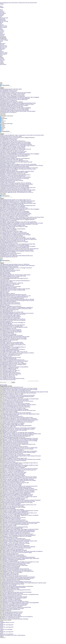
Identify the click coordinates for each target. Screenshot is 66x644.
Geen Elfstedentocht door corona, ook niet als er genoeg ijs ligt (16, 546)
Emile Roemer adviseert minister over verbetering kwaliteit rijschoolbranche (19, 557)
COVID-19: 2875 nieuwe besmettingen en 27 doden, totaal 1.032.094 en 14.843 (20, 478)
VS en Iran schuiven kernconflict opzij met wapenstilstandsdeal (15, 98)
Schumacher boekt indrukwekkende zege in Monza (13, 584)
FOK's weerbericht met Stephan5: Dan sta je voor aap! (13, 174)
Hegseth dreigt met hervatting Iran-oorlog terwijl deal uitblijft (14, 167)
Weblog (5, 3)
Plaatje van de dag (6, 356)
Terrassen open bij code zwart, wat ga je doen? (14, 454)
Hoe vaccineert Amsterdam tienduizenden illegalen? (14, 499)
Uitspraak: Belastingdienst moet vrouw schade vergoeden (15, 597)
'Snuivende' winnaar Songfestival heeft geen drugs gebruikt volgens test (19, 435)
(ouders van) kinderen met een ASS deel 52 (11, 306)
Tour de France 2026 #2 (6, 282)
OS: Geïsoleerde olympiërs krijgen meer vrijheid (13, 424)
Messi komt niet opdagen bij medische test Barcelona (14, 587)
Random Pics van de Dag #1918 (8, 101)
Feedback (2, 63)
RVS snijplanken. (5, 305)
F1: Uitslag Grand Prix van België (10, 412)
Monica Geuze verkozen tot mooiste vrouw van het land (15, 430)
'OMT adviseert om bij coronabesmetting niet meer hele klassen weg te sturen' (19, 410)
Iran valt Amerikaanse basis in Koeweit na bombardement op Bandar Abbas (18, 244)
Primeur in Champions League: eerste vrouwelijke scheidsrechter (17, 540)
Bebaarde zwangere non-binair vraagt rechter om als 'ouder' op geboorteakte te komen (22, 414)
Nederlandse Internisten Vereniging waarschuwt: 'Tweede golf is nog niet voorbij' (20, 541)
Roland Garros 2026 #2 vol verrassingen (10, 286)
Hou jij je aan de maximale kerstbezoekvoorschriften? (15, 520)
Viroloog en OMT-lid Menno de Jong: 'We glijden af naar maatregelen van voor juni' (21, 562)
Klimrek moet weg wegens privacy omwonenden (13, 506)
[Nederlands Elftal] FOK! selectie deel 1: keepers (12, 362)
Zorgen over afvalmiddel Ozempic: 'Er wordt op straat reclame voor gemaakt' (18, 246)
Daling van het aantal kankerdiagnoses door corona (14, 481)
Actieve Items (12, 3)
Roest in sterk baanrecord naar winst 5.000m (12, 485)
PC (1, 42)
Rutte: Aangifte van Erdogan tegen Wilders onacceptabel (15, 550)
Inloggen (2, 4)
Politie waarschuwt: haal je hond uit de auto (12, 596)
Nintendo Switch (3, 46)
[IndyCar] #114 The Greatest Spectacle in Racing (12, 378)
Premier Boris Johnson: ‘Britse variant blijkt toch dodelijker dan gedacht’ (19, 488)
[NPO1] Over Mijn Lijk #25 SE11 (9, 340)
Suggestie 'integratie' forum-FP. (8, 366)
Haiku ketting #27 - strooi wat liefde (9, 348)
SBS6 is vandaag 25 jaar (8, 591)
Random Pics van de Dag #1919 (8, 91)
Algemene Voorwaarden (5, 635)
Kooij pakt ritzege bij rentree (7, 182)
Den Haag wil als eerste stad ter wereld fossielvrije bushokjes (16, 400)
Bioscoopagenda (3, 27)
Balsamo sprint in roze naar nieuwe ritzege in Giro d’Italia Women (15, 142)
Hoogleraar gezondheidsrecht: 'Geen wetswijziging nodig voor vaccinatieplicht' (20, 419)
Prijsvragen (2, 60)
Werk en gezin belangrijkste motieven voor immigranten (15, 605)
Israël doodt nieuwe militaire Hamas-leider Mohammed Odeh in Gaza (16, 256)
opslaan (2, 88)
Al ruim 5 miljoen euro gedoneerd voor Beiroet (13, 593)
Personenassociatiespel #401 (8, 380)
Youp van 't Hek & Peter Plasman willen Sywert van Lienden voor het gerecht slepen (21, 399)
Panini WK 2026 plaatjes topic (8, 359)
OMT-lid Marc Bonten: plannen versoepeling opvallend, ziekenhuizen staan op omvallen (22, 459)
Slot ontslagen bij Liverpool (7, 163)
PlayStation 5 (3, 48)
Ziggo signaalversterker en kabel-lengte (10, 351)
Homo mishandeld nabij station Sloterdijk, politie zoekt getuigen (17, 579)
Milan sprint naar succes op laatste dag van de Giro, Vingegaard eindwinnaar (17, 137)
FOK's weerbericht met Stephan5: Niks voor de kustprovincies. (15, 189)
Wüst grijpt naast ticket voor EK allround (11, 516)
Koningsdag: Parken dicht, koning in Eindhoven (14, 450)
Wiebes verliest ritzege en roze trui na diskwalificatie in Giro (14, 161)
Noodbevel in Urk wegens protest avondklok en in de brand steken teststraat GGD (20, 486)
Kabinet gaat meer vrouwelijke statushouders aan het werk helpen (15, 177)
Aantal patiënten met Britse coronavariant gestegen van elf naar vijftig (18, 502)
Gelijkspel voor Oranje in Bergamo (11, 561)
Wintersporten (3, 36)
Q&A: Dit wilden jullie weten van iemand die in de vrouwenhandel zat (18, 617)
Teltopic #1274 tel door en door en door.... (11, 304)
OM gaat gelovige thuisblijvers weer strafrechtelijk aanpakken (15, 109)
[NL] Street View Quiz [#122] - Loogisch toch (12, 283)
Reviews (24, 3)
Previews (28, 3)
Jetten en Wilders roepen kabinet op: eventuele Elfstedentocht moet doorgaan (20, 480)
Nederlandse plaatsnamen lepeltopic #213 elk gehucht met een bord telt (17, 313)
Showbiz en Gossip (4, 18)
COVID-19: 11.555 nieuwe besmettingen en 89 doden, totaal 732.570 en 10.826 (20, 523)
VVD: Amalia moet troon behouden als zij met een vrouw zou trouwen (18, 401)
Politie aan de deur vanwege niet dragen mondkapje (15, 507)
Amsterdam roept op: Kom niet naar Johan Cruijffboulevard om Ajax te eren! (19, 444)
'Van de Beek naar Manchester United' (11, 589)
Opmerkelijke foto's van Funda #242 (9, 277)
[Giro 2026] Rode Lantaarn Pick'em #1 (10, 373)
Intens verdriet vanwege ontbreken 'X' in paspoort (14, 423)
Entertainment (3, 20)
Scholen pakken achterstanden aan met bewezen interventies (16, 443)
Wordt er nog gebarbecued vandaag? (9, 368)
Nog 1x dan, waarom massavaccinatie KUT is (13, 416)
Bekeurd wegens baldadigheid (9, 508)
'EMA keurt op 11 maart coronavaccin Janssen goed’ (14, 473)
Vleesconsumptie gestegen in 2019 (11, 554)
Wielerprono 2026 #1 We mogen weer (10, 370)
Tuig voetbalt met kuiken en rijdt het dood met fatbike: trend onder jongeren (18, 111)
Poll (2, 130)
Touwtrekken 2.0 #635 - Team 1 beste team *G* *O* (13, 314)
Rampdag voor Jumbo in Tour (10, 427)
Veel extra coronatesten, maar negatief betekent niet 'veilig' (16, 521)
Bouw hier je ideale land (7, 269)
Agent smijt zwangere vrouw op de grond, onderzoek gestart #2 (15, 281)
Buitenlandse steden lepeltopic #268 (9, 310)
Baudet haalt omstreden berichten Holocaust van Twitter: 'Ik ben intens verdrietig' (20, 388)
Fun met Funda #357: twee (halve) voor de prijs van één (13, 151)
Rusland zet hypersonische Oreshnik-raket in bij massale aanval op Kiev (17, 250)
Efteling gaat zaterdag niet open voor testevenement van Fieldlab (17, 455)
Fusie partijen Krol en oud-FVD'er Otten (12, 610)
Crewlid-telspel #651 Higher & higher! (10, 316)
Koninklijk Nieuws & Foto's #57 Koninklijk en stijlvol (13, 364)
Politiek (2, 15)
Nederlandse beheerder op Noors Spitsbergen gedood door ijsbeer (17, 590)
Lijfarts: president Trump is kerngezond (10, 303)
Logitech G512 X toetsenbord (8, 252)
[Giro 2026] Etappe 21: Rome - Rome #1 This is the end (14, 352)
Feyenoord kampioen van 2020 (10, 526)
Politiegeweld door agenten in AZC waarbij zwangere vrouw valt (15, 149)
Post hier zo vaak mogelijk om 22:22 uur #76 (11, 354)
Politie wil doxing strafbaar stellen (10, 457)
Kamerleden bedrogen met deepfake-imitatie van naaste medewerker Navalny (19, 452)
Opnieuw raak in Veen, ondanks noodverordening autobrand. (16, 514)
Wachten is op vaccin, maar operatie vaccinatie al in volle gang (16, 543)
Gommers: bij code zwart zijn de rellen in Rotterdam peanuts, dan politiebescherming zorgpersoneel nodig (26, 392)
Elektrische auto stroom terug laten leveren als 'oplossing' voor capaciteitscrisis (18, 239)
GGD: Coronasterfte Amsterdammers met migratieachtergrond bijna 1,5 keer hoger (20, 438)
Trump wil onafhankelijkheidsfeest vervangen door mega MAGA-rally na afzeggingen (20, 97)
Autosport (2, 32)
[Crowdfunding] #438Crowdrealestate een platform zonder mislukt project (17, 265)
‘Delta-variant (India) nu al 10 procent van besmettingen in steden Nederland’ (19, 428)
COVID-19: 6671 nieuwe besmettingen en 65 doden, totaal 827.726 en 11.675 (20, 505)
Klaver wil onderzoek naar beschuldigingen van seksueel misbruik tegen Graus (20, 470)
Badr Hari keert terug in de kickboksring (12, 445)
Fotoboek (2, 59)
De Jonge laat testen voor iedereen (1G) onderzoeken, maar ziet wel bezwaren (20, 393)
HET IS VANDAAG (7, 611)
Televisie (2, 25)
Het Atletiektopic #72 (6, 321)
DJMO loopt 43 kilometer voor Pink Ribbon (13, 572)
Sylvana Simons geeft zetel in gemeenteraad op (14, 549)
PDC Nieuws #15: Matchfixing (8, 334)
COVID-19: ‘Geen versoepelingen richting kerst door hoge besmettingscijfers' (19, 535)
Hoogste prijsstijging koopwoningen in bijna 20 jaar (15, 437)
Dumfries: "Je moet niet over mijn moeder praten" (14, 471)
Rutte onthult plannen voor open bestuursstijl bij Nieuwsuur (16, 442)
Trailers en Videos (4, 53)
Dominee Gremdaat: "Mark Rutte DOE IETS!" (13, 606)
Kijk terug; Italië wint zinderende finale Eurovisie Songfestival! (17, 436)
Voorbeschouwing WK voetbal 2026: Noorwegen (12, 107)
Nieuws (16, 3)
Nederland (2, 12)
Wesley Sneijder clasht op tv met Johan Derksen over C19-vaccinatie (18, 422)
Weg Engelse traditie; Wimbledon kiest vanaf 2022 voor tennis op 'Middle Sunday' (20, 448)
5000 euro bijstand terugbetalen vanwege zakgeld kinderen (16, 512)
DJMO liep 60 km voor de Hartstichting (12, 567)
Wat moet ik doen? (6, 341)
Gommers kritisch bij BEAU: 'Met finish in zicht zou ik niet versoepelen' (18, 449)
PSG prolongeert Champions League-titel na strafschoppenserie (15, 158)
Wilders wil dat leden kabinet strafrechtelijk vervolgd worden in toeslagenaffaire (20, 451)
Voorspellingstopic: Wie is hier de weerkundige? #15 (13, 323)
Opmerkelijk (3, 19)
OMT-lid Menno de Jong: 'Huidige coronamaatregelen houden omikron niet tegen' (20, 389)
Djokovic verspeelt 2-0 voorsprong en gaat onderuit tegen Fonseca (15, 175)
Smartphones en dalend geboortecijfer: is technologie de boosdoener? (16, 144)
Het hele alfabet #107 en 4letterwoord (10, 318)
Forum (1, 3)
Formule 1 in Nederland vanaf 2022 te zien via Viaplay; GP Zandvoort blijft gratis (21, 440)
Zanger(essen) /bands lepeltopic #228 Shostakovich (13, 319)
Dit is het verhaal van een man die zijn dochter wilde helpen (16, 619)
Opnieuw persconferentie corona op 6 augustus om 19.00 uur (16, 601)
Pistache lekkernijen (6, 324)
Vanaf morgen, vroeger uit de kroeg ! (11, 573)
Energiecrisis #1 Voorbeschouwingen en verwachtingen (13, 339)
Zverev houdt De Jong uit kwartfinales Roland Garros (13, 141)
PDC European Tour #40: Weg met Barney (11, 332)
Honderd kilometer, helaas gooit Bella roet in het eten (14, 518)
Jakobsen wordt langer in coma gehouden (12, 599)
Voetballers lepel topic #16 (7, 376)
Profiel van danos (4, 385)
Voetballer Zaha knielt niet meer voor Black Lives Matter (15, 466)
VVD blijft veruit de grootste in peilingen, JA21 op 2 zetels (16, 498)
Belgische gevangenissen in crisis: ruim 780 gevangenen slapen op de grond (17, 146)
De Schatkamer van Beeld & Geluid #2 (10, 270)
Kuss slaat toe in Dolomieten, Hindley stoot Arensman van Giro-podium (16, 184)
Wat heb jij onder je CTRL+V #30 (9, 375)
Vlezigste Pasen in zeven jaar (9, 462)
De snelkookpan (5, 272)
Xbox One (2, 45)
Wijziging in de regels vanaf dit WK (9, 267)
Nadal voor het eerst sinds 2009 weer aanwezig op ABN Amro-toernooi (18, 495)
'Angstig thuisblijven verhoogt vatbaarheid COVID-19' (15, 598)
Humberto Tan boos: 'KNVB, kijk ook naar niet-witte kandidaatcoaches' (19, 571)
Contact (2, 61)
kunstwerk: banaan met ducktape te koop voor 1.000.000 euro (15, 264)
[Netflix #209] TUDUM (7, 333)
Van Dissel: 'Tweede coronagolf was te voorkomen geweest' (16, 525)
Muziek (2, 22)
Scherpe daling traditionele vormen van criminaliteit (14, 468)
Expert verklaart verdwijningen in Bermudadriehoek (12, 96)
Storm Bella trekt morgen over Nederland (12, 519)
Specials (32, 3)
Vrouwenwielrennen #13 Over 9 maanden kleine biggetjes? (14, 361)
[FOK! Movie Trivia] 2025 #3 (8, 302)
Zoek (8, 3)
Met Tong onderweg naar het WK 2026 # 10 (11, 179)
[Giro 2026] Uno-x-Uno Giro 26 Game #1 (11, 330)
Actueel (2, 11)
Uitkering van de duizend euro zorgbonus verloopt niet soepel (16, 483)
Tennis (1, 33)
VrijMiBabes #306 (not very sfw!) (9, 90)
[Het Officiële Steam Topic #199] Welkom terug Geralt (13, 295)
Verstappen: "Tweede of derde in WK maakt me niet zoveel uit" (16, 542)
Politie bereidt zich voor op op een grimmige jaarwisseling (15, 527)
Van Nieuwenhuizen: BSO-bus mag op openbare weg (14, 564)
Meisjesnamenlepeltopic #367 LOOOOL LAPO (12, 312)
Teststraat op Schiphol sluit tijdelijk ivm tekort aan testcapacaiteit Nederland (19, 577)
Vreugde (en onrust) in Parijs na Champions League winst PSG (15, 289)
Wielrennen (2, 34)
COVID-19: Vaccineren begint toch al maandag (14, 509)
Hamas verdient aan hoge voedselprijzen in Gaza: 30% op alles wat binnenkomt (18, 164)
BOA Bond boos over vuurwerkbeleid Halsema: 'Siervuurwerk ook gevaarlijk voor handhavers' (23, 551)
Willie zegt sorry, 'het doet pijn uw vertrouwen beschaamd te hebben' (18, 553)
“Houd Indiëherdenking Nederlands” (11, 415)
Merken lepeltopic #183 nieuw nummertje (10, 317)
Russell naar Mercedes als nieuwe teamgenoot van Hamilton (16, 409)
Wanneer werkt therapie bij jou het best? (10, 355)
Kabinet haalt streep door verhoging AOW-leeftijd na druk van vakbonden (17, 299)
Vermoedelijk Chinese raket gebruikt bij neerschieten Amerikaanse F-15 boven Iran (19, 168)
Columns (20, 3)
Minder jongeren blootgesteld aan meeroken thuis (12, 204)
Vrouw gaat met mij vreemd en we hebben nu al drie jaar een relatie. (16, 309)
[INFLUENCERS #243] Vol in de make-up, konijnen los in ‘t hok (15, 296)
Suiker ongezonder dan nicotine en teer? (12, 580)
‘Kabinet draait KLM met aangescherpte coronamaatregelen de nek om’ (18, 494)
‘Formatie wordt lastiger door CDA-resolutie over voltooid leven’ (17, 407)
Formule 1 (2, 31)
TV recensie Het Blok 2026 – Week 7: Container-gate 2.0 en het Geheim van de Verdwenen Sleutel (22, 135)
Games (1, 41)
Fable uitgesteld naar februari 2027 (9, 170)
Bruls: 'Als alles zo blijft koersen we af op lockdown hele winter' (17, 391)
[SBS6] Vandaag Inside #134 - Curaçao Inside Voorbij (13, 276)
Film (1, 24)
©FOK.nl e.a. (3, 638)
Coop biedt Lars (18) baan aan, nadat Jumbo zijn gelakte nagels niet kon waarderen (21, 420)
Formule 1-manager (4, 40)
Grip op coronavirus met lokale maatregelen (13, 600)
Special (3, 129)
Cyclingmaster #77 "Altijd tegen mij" (10, 284)
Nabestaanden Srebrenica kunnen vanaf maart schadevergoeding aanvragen (19, 532)
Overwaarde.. (4, 292)
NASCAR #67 (5, 279)
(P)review (3, 127)
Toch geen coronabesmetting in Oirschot (11, 618)
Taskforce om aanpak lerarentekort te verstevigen (14, 608)
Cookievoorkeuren (21, 635)
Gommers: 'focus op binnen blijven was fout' (13, 464)
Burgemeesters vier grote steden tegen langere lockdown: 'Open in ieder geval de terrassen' (22, 456)
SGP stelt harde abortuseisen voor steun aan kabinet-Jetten (14, 100)
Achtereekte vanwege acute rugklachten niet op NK (14, 544)
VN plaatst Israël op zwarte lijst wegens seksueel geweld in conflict (16, 191)
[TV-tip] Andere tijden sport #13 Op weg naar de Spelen (13, 338)
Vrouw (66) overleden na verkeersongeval (12, 615)
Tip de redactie (3, 64)
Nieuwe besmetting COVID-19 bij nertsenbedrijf (13, 555)
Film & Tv (3, 121)
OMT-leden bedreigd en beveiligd (10, 537)
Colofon (2, 62)
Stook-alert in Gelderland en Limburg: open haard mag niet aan (16, 533)
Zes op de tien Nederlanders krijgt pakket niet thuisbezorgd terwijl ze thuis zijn (18, 218)
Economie (2, 14)
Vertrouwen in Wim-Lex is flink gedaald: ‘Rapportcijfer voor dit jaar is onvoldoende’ (21, 515)
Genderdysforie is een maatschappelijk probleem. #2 (13, 347)
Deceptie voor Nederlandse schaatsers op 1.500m (13, 394)
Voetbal (2, 29)
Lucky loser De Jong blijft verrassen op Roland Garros (13, 176)
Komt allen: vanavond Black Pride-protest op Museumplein (16, 604)
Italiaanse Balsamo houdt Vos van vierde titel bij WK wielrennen (16, 403)
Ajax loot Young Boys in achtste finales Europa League (15, 472)
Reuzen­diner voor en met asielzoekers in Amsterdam (13, 237)
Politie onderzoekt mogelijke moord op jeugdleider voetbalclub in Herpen (17, 104)
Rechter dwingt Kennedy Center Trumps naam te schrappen (14, 105)
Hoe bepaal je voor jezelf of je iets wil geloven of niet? (13, 345)
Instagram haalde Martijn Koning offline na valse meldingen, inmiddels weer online (21, 465)
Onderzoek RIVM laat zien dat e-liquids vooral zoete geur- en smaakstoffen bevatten (21, 594)
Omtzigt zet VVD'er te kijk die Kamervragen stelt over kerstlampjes (17, 536)
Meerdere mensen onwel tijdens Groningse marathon (13, 148)
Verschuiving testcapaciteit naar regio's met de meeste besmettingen (17, 592)
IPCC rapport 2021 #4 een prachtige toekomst (11, 342)
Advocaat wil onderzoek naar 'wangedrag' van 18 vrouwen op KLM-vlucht (19, 421)
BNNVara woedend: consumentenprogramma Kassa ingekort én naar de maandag (20, 441)
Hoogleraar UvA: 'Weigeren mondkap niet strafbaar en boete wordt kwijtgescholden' (21, 603)
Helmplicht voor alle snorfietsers (10, 431)
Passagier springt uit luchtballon (8, 288)
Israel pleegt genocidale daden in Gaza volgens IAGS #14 (14, 278)
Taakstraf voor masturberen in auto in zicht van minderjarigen (14, 178)
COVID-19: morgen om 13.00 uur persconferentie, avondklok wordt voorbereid (20, 497)
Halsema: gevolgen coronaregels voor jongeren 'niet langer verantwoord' (19, 479)
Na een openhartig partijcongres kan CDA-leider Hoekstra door (16, 406)
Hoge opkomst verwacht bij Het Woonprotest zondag (14, 408)
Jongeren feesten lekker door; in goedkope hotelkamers (15, 556)
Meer (1, 56)
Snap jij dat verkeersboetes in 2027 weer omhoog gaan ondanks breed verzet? (18, 188)
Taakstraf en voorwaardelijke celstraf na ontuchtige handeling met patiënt (19, 396)
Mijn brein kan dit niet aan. (8, 271)
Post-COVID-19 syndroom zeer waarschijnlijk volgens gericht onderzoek (19, 578)
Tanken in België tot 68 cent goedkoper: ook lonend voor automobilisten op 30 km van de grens (21, 165)
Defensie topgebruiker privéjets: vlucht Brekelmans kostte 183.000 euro (17, 192)
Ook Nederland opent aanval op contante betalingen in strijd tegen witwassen (20, 405)
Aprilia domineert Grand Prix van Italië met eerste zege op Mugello (15, 93)
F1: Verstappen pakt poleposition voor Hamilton (13, 398)
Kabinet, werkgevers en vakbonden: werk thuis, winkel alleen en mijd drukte (19, 547)
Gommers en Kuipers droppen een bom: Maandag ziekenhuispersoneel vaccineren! (21, 511)
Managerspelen (3, 38)
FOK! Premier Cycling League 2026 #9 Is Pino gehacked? (14, 297)
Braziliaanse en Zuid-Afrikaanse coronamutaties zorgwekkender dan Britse (19, 492)
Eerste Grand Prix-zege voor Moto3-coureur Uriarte (12, 95)
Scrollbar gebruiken (5, 85)
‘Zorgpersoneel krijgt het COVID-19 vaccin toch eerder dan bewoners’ (19, 534)
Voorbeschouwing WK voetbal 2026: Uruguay (11, 231)
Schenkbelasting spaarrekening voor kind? (10, 357)
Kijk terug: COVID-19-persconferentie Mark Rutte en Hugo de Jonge (18, 417)
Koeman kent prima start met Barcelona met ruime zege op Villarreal (17, 570)
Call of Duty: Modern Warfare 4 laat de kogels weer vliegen (14, 227)
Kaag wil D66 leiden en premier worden (12, 614)
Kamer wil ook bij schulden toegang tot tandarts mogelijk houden (17, 493)
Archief (35, 3)
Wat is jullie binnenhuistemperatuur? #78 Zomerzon (12, 349)
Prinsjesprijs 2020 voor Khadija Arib (11, 575)
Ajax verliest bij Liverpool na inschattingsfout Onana (14, 539)
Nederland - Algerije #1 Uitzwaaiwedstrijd (10, 374)
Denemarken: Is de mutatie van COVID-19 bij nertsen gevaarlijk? (17, 548)
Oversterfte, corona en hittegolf (10, 585)
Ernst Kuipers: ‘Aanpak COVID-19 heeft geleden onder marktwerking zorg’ (19, 530)
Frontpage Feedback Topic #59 (8, 371)
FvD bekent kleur (6, 274)
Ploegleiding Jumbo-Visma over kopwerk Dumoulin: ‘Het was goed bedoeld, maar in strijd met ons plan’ (25, 583)
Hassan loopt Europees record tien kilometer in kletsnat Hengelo (17, 563)
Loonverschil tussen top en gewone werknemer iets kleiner (15, 447)
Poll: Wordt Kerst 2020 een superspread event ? (13, 528)
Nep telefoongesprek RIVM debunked (11, 568)
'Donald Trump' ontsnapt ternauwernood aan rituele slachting (14, 110)
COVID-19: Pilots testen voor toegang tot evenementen (15, 461)
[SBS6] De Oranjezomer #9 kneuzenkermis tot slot (12, 360)
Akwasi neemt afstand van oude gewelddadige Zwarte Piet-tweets (17, 582)
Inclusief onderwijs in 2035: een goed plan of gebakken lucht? (15, 247)
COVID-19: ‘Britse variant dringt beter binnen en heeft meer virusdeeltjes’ (19, 491)
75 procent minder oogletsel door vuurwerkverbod (14, 474)
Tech (1, 17)
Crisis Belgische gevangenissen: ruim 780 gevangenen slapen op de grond (17, 300)
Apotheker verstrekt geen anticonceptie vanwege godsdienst (14, 367)
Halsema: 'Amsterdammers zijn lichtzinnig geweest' (14, 560)
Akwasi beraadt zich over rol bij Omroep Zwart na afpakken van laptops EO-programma (22, 500)
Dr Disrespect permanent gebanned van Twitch (13, 612)
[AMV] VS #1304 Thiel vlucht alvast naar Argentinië (13, 320)
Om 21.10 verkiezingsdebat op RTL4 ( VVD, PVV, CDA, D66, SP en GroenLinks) (20, 469)
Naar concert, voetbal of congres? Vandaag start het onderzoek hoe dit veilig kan (20, 477)
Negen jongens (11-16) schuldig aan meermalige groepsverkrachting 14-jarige (18, 103)
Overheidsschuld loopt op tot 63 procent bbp (13, 613)
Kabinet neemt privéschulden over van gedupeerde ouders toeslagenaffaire (19, 433)
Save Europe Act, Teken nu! (7, 293)
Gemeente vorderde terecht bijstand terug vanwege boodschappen (17, 413)
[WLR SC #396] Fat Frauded (8, 369)
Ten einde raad (5, 291)
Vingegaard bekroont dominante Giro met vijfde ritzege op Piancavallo (16, 162)
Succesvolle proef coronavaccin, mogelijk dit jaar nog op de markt (17, 607)
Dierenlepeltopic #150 (6, 311)
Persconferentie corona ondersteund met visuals (13, 387)
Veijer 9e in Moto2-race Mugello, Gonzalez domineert (13, 94)
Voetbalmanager (3, 39)
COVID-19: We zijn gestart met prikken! (12, 504)
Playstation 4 (3, 43)
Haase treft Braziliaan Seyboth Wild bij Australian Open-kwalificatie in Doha (19, 501)
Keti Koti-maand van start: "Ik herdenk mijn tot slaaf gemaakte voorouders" (19, 429)
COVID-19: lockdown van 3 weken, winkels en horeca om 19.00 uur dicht (19, 395)
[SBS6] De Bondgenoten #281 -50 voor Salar (11, 335)
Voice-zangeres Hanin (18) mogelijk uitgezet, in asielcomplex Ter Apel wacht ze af (20, 463)
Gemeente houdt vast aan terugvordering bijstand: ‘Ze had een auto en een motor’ (21, 490)
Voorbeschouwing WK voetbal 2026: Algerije (11, 89)
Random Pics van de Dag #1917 (8, 112)
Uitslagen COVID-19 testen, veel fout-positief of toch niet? (15, 576)
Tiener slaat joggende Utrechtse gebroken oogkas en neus (15, 458)
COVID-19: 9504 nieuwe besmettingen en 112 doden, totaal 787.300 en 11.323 (20, 513)
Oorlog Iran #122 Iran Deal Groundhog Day (11, 331)
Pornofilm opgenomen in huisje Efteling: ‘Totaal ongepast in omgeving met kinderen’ (21, 529)
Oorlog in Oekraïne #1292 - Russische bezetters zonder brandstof (15, 275)
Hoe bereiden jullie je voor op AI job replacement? (12, 325)
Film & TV (2, 49)
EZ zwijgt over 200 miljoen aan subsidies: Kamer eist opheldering (15, 108)
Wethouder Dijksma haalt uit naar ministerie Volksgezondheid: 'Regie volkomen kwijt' (21, 558)
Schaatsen (2, 35)
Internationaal (3, 13)
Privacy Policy (14, 635)
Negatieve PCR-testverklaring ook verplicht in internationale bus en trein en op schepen (21, 522)
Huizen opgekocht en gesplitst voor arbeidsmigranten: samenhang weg (16, 307)
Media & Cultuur (4, 26)
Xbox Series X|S (3, 47)
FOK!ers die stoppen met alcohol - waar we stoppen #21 (13, 363)
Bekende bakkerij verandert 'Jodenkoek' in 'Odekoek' (14, 476)
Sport (1, 28)
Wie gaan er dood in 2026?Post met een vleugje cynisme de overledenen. (17, 353)
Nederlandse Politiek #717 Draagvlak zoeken (11, 326)
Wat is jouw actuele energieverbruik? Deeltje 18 (12, 298)
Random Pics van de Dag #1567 (8, 230)
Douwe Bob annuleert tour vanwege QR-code (13, 402)
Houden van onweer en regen (8, 377)
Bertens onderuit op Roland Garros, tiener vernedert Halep (15, 565)
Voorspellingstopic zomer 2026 (8, 328)
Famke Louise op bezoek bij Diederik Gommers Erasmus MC (16, 569)
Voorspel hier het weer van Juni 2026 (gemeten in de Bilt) (14, 327)
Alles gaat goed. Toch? (7, 346)
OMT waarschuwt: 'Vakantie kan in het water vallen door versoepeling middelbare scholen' (22, 434)
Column (3, 126)
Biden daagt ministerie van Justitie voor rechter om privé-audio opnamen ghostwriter (19, 249)
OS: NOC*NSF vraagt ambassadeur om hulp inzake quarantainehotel (17, 426)
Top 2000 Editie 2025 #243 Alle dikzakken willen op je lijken (15, 337)
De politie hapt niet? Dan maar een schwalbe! (13, 484)
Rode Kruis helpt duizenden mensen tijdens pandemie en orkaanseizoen (18, 586)
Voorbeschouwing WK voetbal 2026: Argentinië (11, 102)
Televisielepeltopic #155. (7, 285)
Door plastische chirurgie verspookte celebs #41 (12, 344)
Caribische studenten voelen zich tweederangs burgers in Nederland (17, 487)
